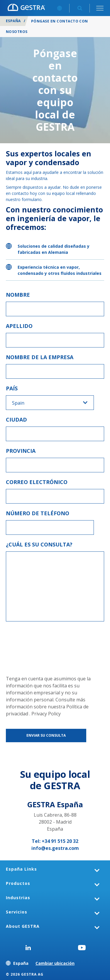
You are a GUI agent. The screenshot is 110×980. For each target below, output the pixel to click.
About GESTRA (23, 926)
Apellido (19, 326)
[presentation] (30, 648)
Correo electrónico (37, 482)
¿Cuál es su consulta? (39, 544)
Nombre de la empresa (40, 357)
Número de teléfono (38, 513)
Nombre (18, 295)
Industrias (18, 898)
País (12, 388)
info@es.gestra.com (55, 848)
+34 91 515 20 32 (60, 841)
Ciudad (16, 420)
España (13, 21)
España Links (21, 869)
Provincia (21, 451)
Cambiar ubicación (55, 963)
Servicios (17, 912)
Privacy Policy (46, 714)
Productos (18, 883)
